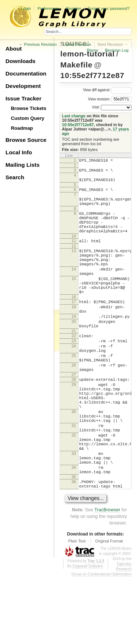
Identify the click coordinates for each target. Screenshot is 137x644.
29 (74, 427)
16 (74, 323)
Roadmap (22, 128)
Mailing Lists (22, 165)
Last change (74, 116)
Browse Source (26, 140)
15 (74, 301)
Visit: (96, 107)
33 (74, 513)
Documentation (26, 73)
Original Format (109, 608)
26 (74, 405)
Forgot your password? (109, 8)
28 (74, 421)
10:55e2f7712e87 (92, 75)
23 (74, 375)
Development (23, 86)
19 (74, 346)
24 (74, 381)
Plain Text (77, 608)
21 (74, 364)
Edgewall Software (87, 633)
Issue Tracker (23, 98)
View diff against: (107, 90)
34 (74, 530)
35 (74, 542)
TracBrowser (107, 577)
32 (74, 490)
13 (74, 266)
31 (74, 478)
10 (74, 250)
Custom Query (28, 118)
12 (74, 261)
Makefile (76, 65)
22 (74, 369)
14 (74, 289)
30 (74, 461)
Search (15, 177)
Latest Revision (77, 44)
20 (74, 352)
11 (74, 255)
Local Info (19, 152)
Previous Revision (41, 44)
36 (74, 547)
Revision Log (117, 50)
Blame (92, 50)
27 (74, 416)
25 (74, 393)
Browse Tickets (29, 108)
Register (74, 8)
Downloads (20, 61)
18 (74, 334)
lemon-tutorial (87, 54)
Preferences (49, 8)
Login (26, 8)
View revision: (99, 99)
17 (74, 328)
